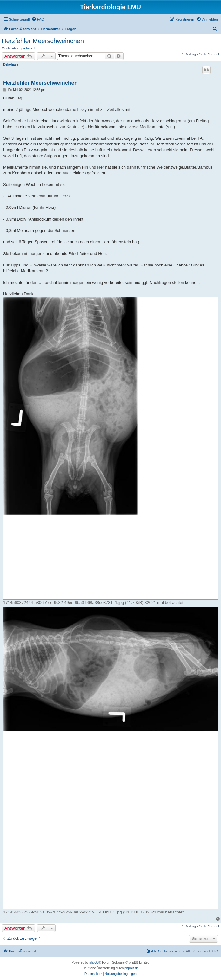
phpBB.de (131, 968)
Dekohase (11, 64)
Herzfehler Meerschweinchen (43, 41)
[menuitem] (38, 19)
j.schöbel (28, 48)
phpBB (94, 962)
